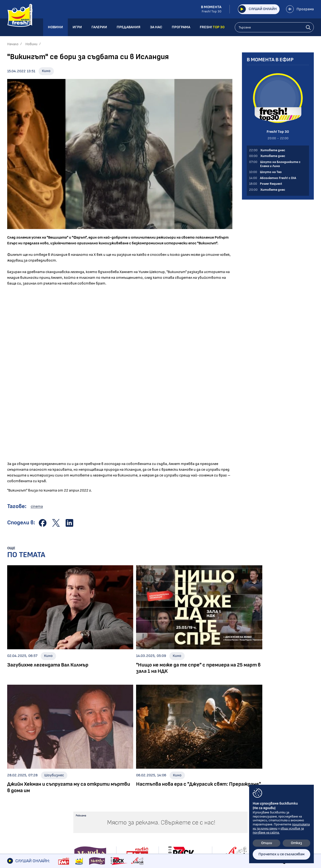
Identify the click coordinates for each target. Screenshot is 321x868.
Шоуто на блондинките (28, 825)
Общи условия (250, 778)
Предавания (85, 770)
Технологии (17, 804)
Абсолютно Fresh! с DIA (92, 796)
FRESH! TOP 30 (197, 811)
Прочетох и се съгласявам (281, 854)
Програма (300, 9)
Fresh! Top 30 (83, 809)
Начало (13, 44)
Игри (187, 770)
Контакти (246, 770)
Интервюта (18, 791)
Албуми (146, 778)
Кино (46, 71)
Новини (31, 44)
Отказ (296, 843)
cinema (37, 507)
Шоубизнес (17, 784)
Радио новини (19, 778)
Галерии (148, 770)
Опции (267, 843)
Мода (12, 811)
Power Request (84, 803)
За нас (189, 795)
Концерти (149, 784)
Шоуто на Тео (84, 789)
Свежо (13, 818)
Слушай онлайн (255, 9)
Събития (148, 791)
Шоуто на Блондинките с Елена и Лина (94, 780)
